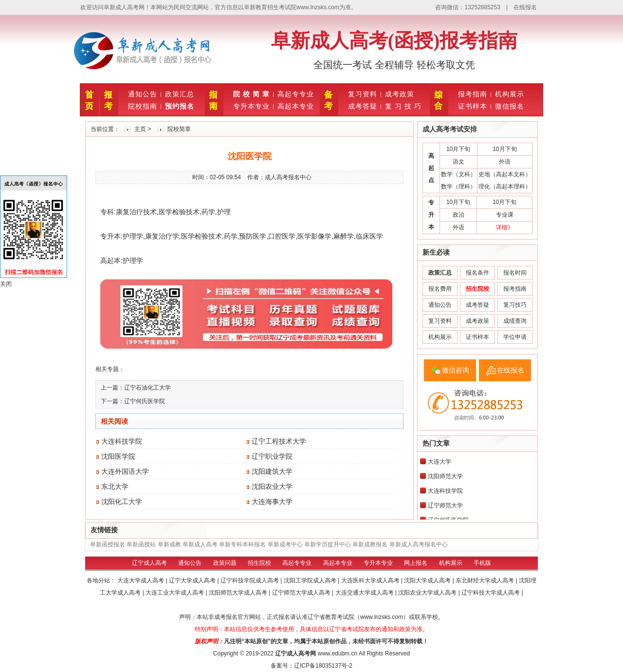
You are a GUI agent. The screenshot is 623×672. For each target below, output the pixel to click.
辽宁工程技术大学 (279, 441)
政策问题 (225, 563)
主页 (140, 129)
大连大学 (440, 462)
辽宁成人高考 (149, 563)
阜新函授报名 (108, 544)
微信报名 (510, 106)
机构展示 (510, 94)
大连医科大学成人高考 (371, 580)
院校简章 (179, 129)
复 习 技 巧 (403, 106)
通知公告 (143, 94)
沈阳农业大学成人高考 (428, 593)
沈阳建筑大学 (272, 471)
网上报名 (416, 563)
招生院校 (259, 563)
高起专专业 (296, 94)
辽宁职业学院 (272, 456)
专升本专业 (251, 106)
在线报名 (525, 7)
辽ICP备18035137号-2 (323, 666)
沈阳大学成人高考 (428, 580)
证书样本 (473, 106)
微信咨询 (456, 370)
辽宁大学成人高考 (193, 580)
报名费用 (440, 289)
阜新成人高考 (200, 544)
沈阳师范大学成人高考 (239, 593)
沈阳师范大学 (445, 476)
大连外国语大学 (125, 471)
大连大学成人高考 (141, 580)
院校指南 (143, 106)
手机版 (482, 563)
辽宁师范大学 (445, 505)
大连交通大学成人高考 (365, 593)
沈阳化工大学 (122, 502)
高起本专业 (296, 106)
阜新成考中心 (285, 544)
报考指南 (473, 94)
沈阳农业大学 (272, 486)
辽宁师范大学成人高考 (302, 593)
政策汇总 (180, 94)
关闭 (6, 284)
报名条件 (477, 273)
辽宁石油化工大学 (147, 388)
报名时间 (515, 273)
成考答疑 (363, 106)
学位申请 (515, 337)
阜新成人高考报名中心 (419, 544)
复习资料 (363, 94)
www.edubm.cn (338, 653)
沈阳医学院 (118, 456)
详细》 (505, 227)
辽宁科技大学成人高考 (491, 593)
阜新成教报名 (370, 544)
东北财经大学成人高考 (486, 580)
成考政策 (400, 94)
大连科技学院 (122, 441)
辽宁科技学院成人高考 (250, 580)
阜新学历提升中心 (328, 544)
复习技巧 (515, 305)
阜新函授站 (141, 544)
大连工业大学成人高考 (175, 593)
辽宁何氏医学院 (145, 401)
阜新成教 (169, 544)
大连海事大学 (272, 502)
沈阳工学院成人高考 (311, 580)
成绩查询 (515, 321)
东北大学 (115, 486)
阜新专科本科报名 (242, 544)
